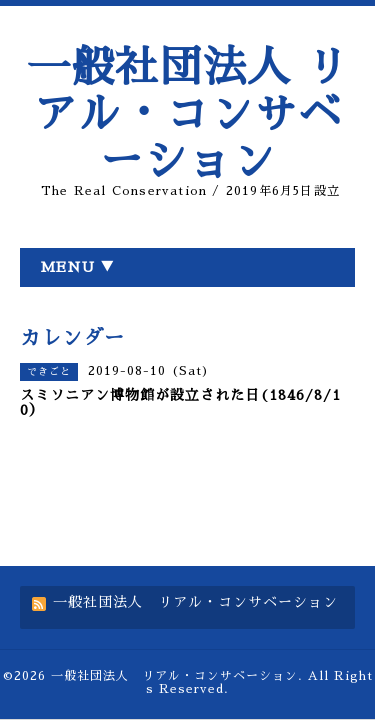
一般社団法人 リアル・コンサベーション (188, 114)
